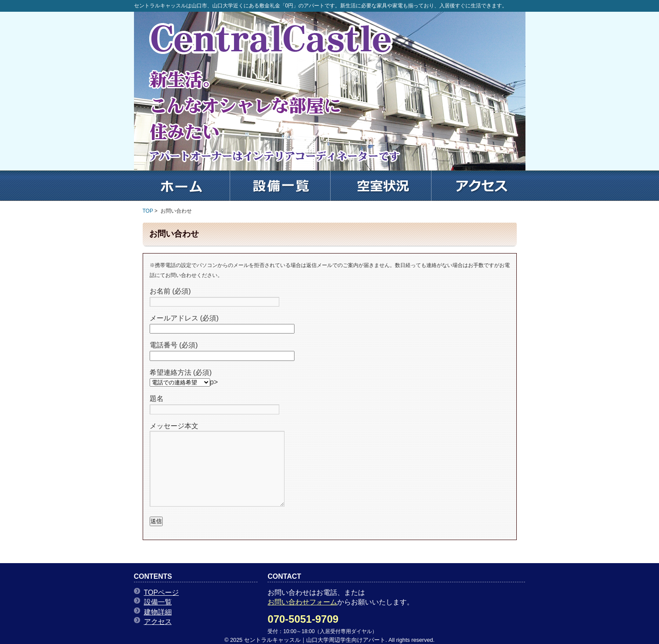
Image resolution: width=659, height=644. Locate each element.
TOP (148, 211)
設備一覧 (158, 602)
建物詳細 (158, 612)
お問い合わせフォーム (302, 602)
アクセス (158, 622)
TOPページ (162, 592)
